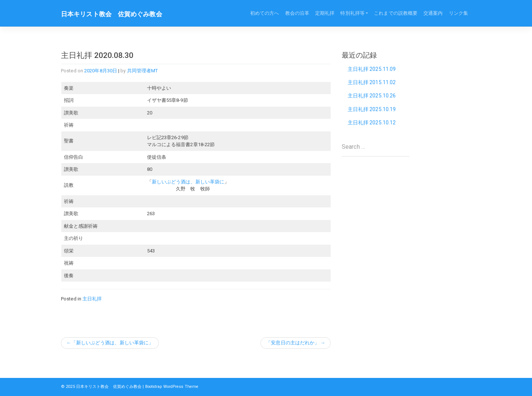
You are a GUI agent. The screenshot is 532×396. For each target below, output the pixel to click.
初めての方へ (265, 13)
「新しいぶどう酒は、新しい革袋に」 (112, 343)
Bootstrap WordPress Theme (175, 387)
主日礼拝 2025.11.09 (372, 69)
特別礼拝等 (352, 13)
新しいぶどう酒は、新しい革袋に (188, 182)
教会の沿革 (297, 13)
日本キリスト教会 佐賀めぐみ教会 (115, 14)
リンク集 (458, 13)
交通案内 (433, 13)
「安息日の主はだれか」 (293, 343)
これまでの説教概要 (396, 13)
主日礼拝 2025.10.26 (372, 96)
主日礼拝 (92, 299)
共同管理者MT (143, 71)
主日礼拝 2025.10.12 (372, 124)
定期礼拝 (325, 13)
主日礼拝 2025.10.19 (372, 110)
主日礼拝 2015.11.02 (372, 83)
